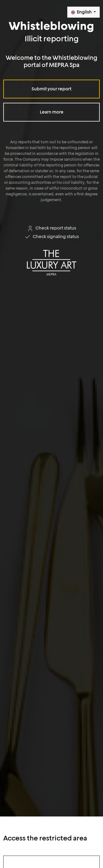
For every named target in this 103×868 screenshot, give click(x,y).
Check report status (51, 228)
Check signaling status (51, 237)
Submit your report (51, 89)
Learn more (52, 112)
